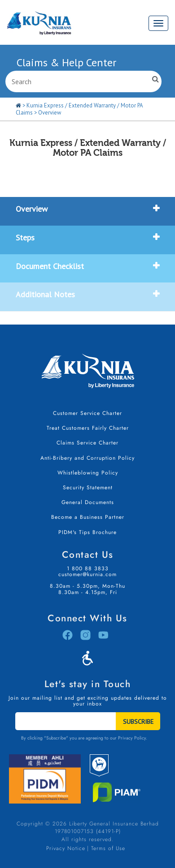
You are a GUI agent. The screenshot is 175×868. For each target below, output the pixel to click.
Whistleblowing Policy (88, 473)
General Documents (88, 502)
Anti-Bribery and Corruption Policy (87, 458)
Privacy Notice (66, 848)
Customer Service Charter (87, 413)
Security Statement (88, 487)
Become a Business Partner (88, 517)
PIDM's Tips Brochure (87, 532)
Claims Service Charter (87, 443)
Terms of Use (108, 848)
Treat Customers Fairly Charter (88, 428)
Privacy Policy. (133, 738)
